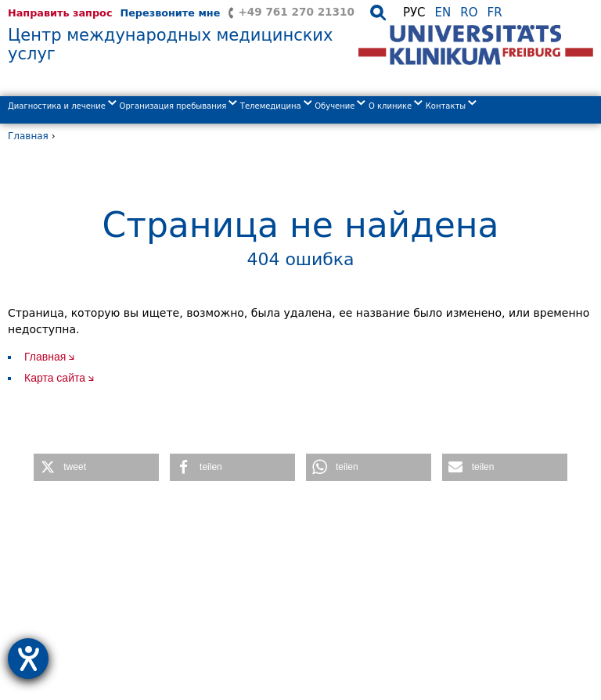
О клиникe (396, 106)
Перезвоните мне (170, 13)
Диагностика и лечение (62, 106)
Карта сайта (55, 378)
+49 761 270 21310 (296, 12)
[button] (96, 467)
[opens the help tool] (28, 659)
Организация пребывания (178, 106)
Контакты (451, 106)
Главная (28, 136)
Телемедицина (276, 106)
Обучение (340, 106)
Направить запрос (60, 13)
